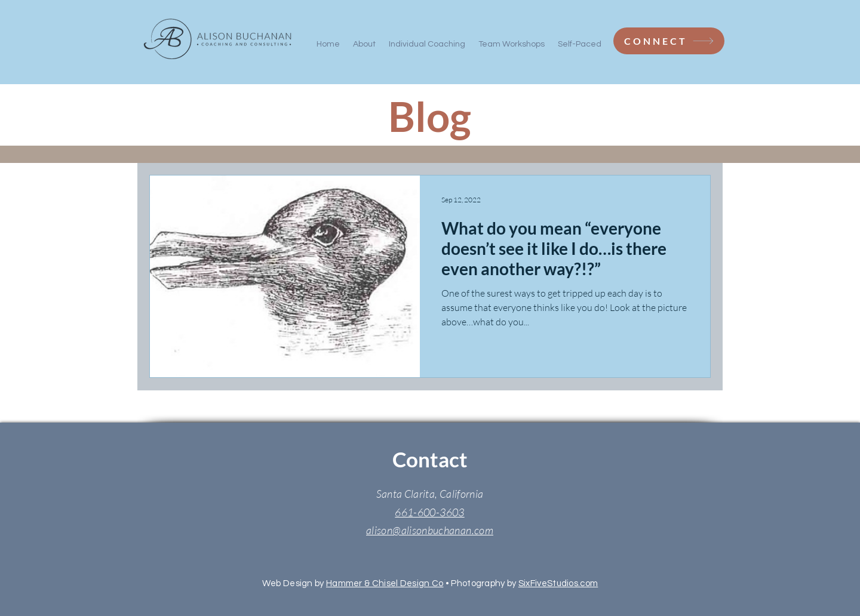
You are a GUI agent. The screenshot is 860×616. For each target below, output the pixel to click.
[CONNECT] (669, 41)
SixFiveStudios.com (558, 583)
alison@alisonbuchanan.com (430, 530)
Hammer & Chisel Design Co (385, 583)
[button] (512, 39)
